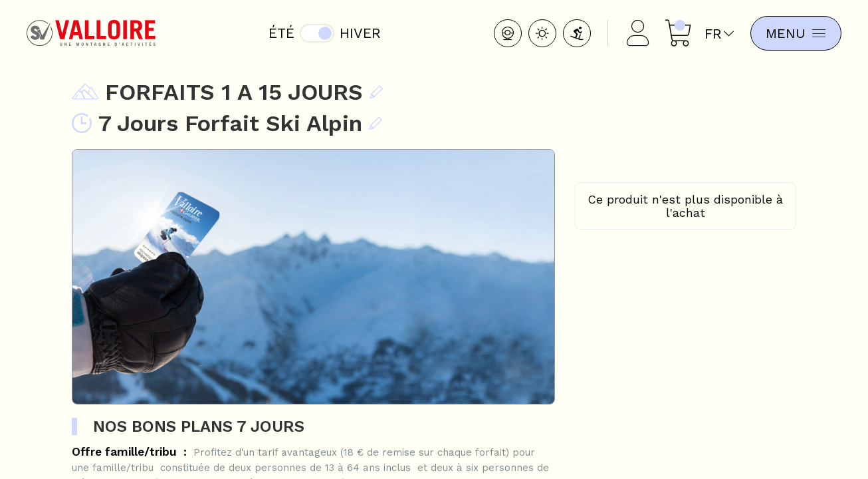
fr (715, 34)
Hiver (358, 33)
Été (279, 33)
